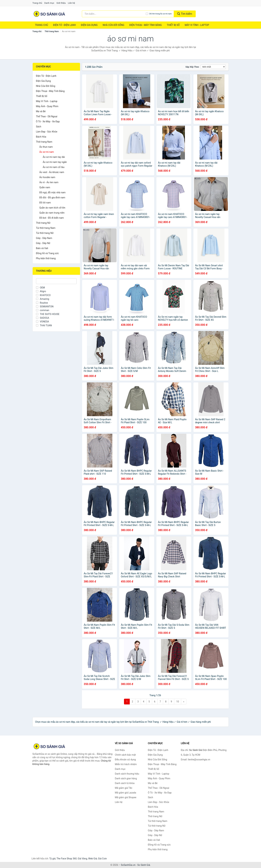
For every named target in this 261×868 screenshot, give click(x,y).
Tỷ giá (52, 859)
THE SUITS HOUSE (48, 314)
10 (178, 702)
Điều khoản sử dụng (125, 760)
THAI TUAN (44, 325)
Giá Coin (102, 859)
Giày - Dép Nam (44, 238)
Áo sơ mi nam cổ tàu (54, 167)
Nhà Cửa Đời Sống (114, 25)
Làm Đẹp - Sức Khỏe (47, 132)
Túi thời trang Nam (46, 228)
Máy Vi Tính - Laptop (197, 25)
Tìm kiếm (185, 14)
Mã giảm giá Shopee (126, 797)
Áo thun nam (46, 147)
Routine (42, 303)
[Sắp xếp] (213, 67)
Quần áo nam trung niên (52, 213)
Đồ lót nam (45, 203)
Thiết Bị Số (173, 25)
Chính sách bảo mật (125, 755)
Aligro (41, 291)
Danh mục (49, 3)
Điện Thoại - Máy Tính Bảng (146, 25)
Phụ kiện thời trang (46, 258)
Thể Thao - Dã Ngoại (47, 116)
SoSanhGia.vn (128, 865)
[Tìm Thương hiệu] (56, 281)
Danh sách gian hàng (126, 778)
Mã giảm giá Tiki (123, 788)
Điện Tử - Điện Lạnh (65, 25)
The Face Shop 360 (67, 859)
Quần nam (45, 187)
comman (43, 310)
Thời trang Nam (52, 31)
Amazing (43, 299)
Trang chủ (37, 3)
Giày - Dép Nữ (43, 243)
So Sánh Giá (144, 865)
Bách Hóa (41, 137)
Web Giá (93, 859)
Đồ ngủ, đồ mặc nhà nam (53, 192)
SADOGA (43, 318)
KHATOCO (43, 295)
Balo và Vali (42, 248)
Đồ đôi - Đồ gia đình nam (52, 198)
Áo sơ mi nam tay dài (54, 157)
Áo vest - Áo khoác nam (52, 172)
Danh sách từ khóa (125, 783)
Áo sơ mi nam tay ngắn (55, 162)
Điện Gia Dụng (89, 25)
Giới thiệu (61, 3)
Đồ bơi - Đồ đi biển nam (52, 218)
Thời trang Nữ (43, 223)
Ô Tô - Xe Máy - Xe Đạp (48, 121)
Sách (39, 127)
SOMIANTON (45, 307)
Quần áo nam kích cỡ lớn (52, 208)
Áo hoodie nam (47, 177)
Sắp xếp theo (192, 67)
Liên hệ (72, 3)
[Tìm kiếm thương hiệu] (114, 14)
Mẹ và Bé (41, 111)
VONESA (43, 322)
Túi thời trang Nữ (45, 233)
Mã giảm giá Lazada (126, 793)
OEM (41, 288)
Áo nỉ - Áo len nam (49, 182)
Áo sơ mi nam (47, 152)
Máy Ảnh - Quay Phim (47, 106)
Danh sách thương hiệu (127, 774)
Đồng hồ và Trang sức (47, 253)
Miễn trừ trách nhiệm (126, 764)
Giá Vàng (82, 859)
